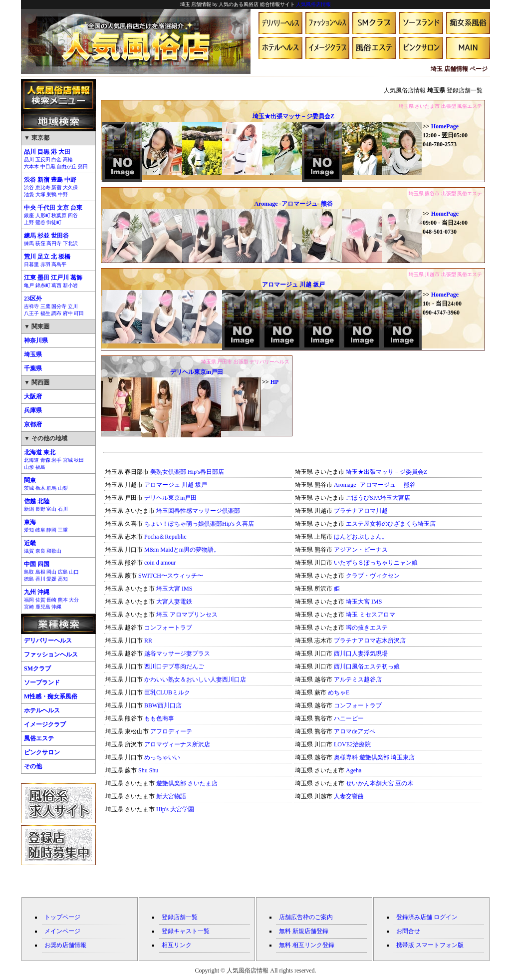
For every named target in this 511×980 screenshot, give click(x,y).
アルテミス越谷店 (358, 679)
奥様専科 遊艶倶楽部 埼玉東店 (374, 757)
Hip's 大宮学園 (175, 809)
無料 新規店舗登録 (304, 931)
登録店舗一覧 (180, 917)
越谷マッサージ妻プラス (177, 653)
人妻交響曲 (349, 796)
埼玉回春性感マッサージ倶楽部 (198, 511)
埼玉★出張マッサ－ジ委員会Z (293, 116)
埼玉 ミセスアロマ (371, 615)
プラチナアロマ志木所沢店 (370, 641)
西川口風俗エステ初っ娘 (367, 666)
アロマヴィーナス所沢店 (177, 744)
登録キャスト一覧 (186, 931)
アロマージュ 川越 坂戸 (293, 285)
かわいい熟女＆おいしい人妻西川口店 (195, 679)
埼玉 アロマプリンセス (187, 615)
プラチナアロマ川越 (361, 511)
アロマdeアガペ (355, 731)
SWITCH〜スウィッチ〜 (171, 576)
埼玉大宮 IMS (174, 589)
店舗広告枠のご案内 (306, 917)
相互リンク (177, 945)
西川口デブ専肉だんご (174, 666)
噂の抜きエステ (367, 628)
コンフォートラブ (168, 628)
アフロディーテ (171, 731)
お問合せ (408, 931)
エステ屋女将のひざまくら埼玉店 (391, 524)
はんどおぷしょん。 (361, 537)
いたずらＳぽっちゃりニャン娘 (376, 563)
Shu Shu (148, 770)
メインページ (62, 931)
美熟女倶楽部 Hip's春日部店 (187, 472)
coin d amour (160, 563)
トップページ (62, 917)
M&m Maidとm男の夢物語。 (182, 550)
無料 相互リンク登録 (307, 945)
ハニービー (349, 718)
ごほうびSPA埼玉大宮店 (378, 498)
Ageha (354, 770)
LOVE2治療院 (352, 744)
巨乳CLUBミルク (167, 692)
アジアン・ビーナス (361, 550)
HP (275, 382)
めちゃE (339, 692)
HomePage (445, 126)
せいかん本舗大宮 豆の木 (380, 783)
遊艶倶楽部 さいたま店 (187, 783)
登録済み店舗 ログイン (427, 917)
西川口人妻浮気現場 (361, 653)
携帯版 (405, 945)
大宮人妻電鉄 (174, 602)
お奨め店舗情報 (65, 945)
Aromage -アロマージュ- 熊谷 (293, 204)
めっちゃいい (162, 757)
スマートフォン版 (440, 945)
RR (148, 641)
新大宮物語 (171, 796)
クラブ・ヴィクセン (373, 576)
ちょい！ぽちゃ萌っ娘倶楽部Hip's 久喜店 (199, 524)
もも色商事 (159, 718)
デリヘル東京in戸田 (197, 372)
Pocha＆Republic (165, 537)
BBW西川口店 (163, 705)
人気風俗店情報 (313, 4)
